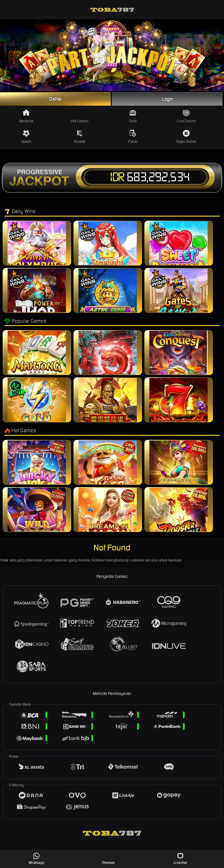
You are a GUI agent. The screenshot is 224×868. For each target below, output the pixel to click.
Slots (133, 116)
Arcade (80, 137)
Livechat (180, 859)
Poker (133, 137)
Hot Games (80, 116)
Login (167, 99)
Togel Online (186, 137)
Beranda (26, 116)
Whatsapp (37, 859)
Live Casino (186, 116)
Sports (26, 137)
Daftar (55, 99)
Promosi (109, 859)
